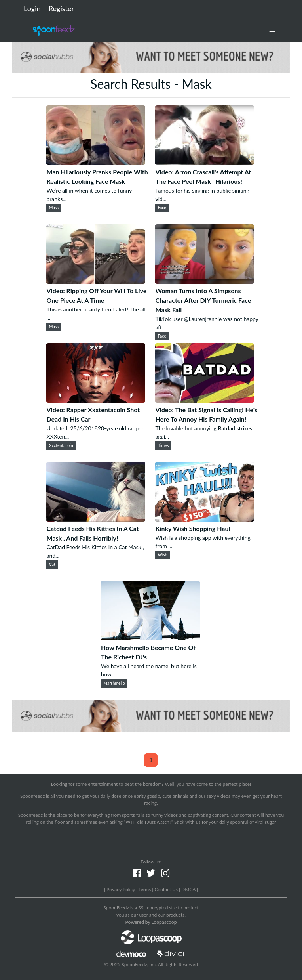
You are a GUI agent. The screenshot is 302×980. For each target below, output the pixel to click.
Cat (52, 564)
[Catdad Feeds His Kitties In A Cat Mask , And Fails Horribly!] (96, 519)
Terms (145, 889)
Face (162, 208)
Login (32, 8)
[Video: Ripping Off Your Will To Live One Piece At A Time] (96, 281)
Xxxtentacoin (61, 445)
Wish (163, 555)
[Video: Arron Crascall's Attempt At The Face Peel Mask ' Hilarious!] (205, 162)
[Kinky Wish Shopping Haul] (205, 519)
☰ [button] (272, 31)
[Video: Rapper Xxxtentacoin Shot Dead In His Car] (96, 400)
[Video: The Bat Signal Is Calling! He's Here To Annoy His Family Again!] (205, 400)
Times (163, 445)
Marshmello (114, 683)
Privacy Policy (121, 889)
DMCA (188, 889)
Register (61, 8)
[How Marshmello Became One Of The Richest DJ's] (150, 638)
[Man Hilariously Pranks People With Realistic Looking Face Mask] (96, 162)
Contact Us (166, 889)
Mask (54, 208)
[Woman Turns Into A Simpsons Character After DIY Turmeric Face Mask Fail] (205, 281)
